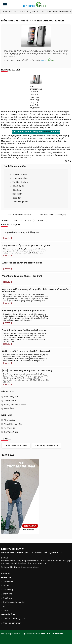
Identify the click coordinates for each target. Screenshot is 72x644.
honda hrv (17, 194)
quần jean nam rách (16, 446)
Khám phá (7, 594)
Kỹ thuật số (10, 428)
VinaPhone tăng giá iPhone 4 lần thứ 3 (22, 276)
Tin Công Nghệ (11, 432)
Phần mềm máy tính (13, 424)
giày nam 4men (20, 174)
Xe (4, 606)
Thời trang (7, 598)
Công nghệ (26, 12)
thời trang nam (20, 202)
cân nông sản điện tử (46, 446)
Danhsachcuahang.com (14, 619)
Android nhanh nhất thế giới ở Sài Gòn (22, 263)
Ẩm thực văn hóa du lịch (14, 602)
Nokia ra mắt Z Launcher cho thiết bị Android (26, 351)
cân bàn (17, 190)
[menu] (5, 5)
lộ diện (46, 132)
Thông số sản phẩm (12, 623)
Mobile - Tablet (40, 12)
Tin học (6, 586)
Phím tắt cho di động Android (20, 215)
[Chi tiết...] (7, 238)
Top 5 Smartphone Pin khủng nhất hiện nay (25, 330)
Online (6, 611)
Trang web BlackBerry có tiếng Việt (52, 215)
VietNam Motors (20, 182)
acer (32, 94)
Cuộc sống (8, 590)
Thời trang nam (12, 397)
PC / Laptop (10, 420)
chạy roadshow (20, 178)
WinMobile (9, 408)
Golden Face (10, 401)
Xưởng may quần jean (15, 404)
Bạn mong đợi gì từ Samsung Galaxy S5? (24, 311)
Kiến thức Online (11, 12)
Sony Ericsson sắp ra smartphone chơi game (26, 246)
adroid (41, 221)
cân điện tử (18, 186)
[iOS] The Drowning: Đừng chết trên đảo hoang (27, 371)
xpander (17, 198)
